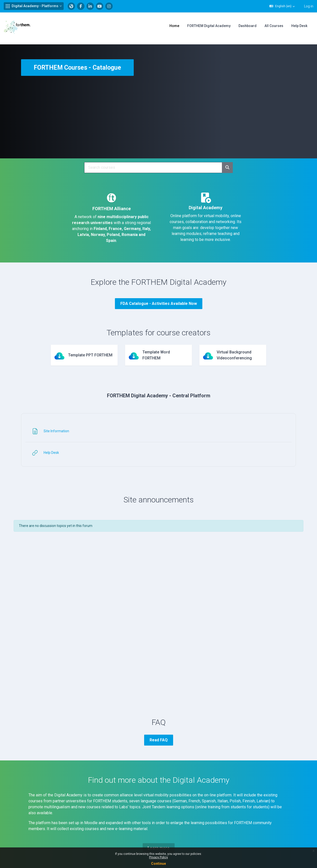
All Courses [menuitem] (274, 26)
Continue (158, 864)
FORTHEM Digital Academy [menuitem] (209, 26)
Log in (309, 6)
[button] (34, 6)
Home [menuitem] (174, 26)
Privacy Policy (158, 857)
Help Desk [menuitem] (299, 26)
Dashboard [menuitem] (248, 26)
